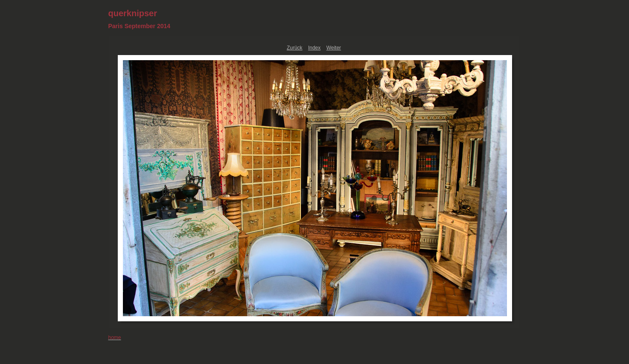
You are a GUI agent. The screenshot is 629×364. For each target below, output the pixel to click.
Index (314, 48)
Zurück (295, 48)
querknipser (133, 13)
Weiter (334, 48)
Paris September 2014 (140, 26)
